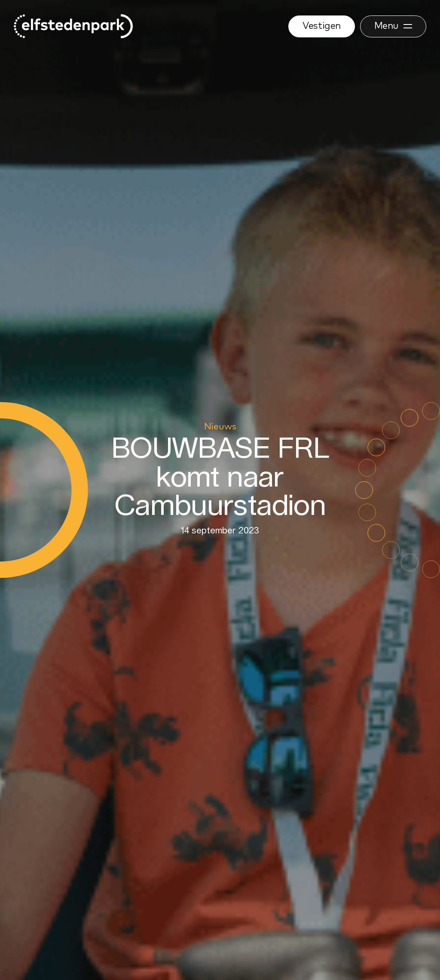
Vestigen (321, 26)
